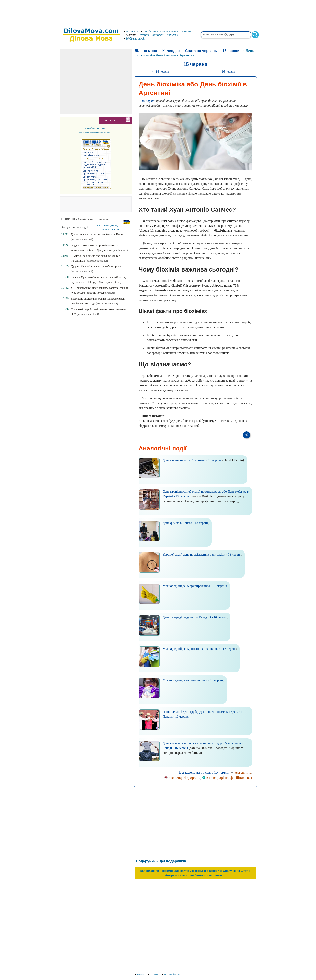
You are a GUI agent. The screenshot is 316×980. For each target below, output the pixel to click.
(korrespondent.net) (82, 239)
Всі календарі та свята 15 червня (204, 772)
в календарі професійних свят (227, 778)
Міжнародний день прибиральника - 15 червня (195, 586)
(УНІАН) (111, 293)
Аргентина (243, 772)
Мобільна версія (135, 39)
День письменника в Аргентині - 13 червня (192, 460)
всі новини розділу (108, 225)
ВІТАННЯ (143, 35)
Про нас (140, 974)
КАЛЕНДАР (130, 35)
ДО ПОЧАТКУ (132, 31)
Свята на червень (201, 51)
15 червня (231, 51)
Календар (171, 51)
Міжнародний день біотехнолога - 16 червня (193, 680)
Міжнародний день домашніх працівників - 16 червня (199, 649)
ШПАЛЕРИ (172, 35)
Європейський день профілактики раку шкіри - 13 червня (202, 554)
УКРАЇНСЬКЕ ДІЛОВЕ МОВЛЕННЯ (160, 31)
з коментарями (110, 229)
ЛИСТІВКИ (157, 35)
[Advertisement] (158, 12)
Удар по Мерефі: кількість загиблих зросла (96, 267)
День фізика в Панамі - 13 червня (186, 523)
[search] (226, 35)
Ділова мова (146, 51)
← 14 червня (160, 71)
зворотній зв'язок (171, 974)
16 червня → (230, 71)
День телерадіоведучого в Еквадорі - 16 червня (195, 617)
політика (154, 974)
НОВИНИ (185, 31)
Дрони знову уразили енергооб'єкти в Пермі (97, 235)
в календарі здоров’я (182, 778)
